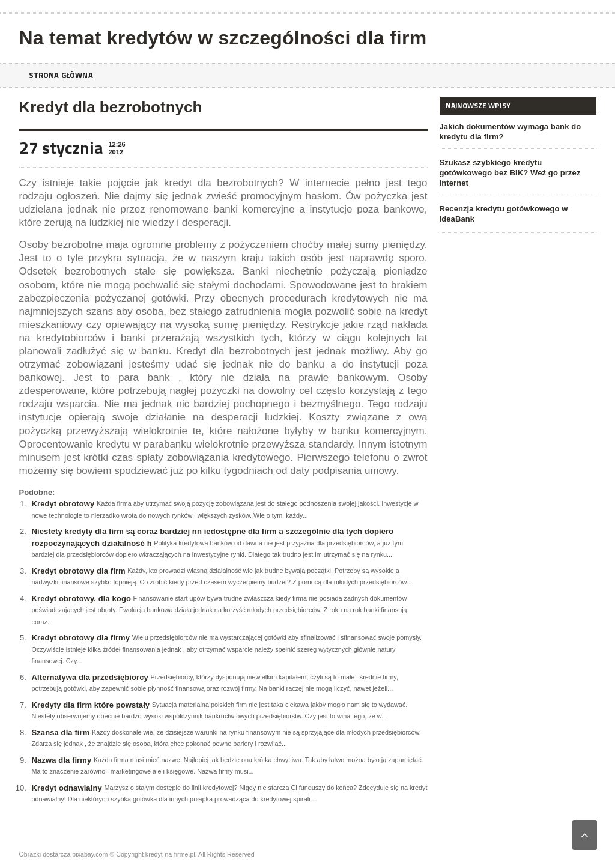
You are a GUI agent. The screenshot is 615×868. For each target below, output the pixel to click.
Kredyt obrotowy (63, 504)
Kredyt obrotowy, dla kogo (81, 599)
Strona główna (63, 75)
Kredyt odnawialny (67, 788)
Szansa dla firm (60, 733)
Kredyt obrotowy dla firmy (80, 638)
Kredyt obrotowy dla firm (78, 571)
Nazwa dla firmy (61, 760)
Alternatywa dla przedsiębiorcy (89, 677)
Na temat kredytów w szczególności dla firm (220, 38)
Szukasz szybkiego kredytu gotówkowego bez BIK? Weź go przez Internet (517, 168)
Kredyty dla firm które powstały (90, 705)
